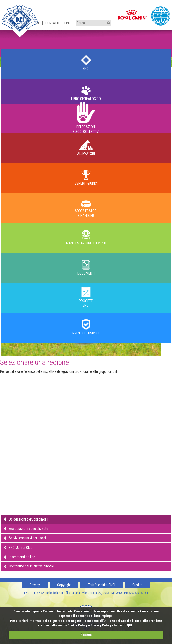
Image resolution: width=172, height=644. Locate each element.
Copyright (64, 585)
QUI (130, 625)
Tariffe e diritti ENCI (102, 585)
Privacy (35, 585)
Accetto (86, 635)
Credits (137, 585)
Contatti (52, 23)
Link (68, 23)
